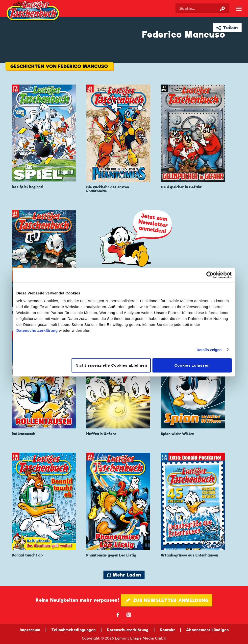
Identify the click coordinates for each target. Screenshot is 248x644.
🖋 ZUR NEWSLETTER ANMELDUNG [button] (167, 600)
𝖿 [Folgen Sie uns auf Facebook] (118, 614)
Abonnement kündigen (207, 630)
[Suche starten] (222, 8)
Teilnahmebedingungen (74, 630)
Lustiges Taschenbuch (33, 11)
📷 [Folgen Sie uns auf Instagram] (129, 614)
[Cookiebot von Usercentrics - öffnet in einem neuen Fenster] (210, 275)
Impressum (30, 630)
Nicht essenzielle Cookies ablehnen (112, 365)
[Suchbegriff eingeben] (202, 8)
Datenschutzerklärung (37, 330)
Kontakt (167, 630)
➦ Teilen (227, 28)
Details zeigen (209, 349)
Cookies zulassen (192, 365)
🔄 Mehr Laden (124, 575)
